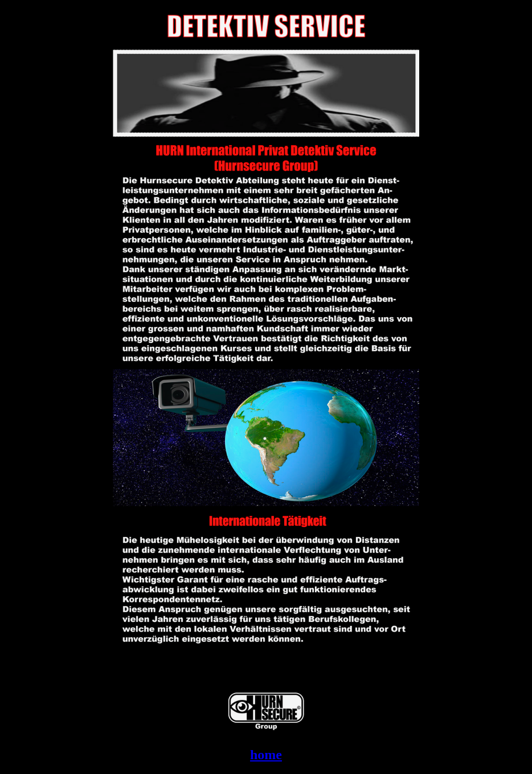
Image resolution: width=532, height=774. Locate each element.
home (266, 755)
